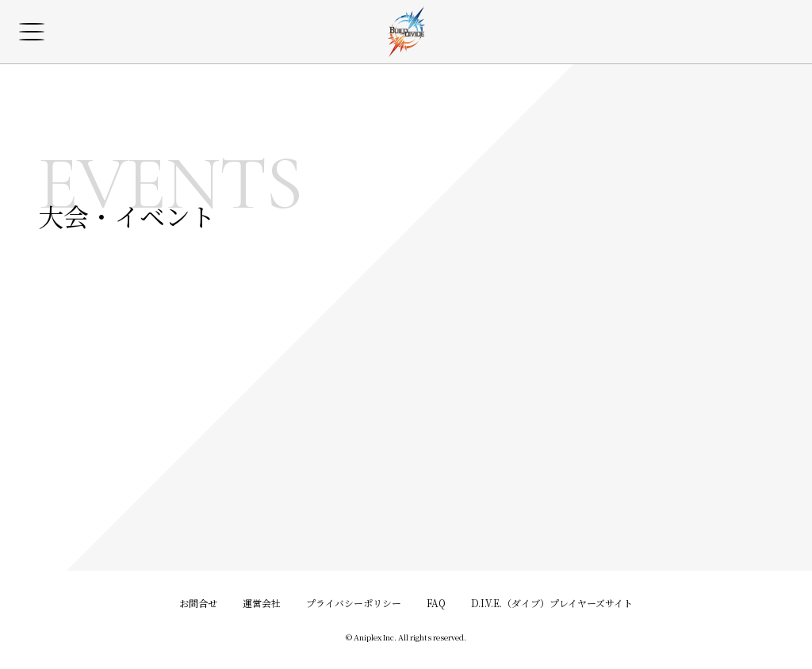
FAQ (436, 603)
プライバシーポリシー (354, 603)
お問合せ (198, 603)
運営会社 (262, 603)
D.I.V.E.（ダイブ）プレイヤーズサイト (552, 603)
